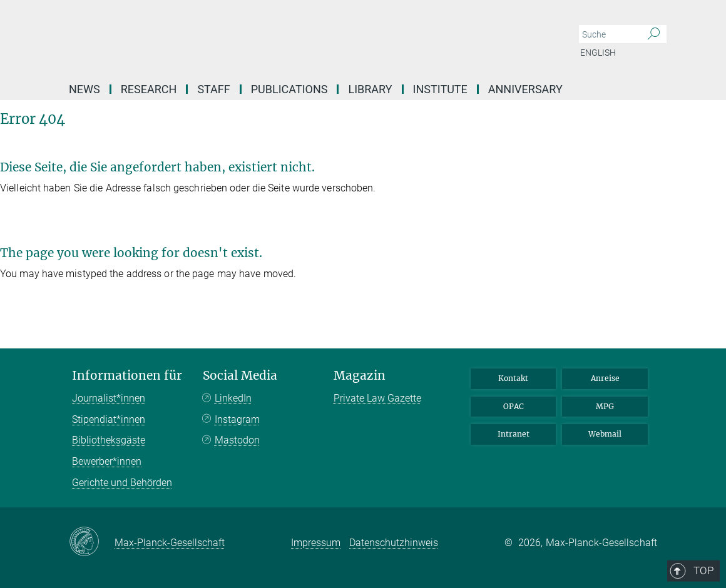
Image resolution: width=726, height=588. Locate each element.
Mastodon (237, 440)
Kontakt (513, 378)
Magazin (360, 376)
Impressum (316, 543)
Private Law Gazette (377, 398)
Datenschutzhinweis (394, 543)
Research (149, 89)
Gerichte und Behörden (122, 483)
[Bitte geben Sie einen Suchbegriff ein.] (609, 34)
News (84, 89)
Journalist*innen (109, 398)
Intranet (514, 434)
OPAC (514, 406)
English (598, 53)
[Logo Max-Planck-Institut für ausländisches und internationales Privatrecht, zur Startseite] (304, 38)
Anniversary (525, 89)
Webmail (605, 434)
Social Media (240, 376)
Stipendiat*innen (109, 419)
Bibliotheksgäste (109, 440)
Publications (289, 89)
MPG (605, 406)
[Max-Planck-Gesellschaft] (92, 542)
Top (640, 323)
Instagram (237, 419)
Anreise (605, 378)
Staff (213, 89)
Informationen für (127, 376)
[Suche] (654, 34)
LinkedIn (233, 398)
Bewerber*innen (107, 461)
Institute (440, 89)
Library (370, 89)
